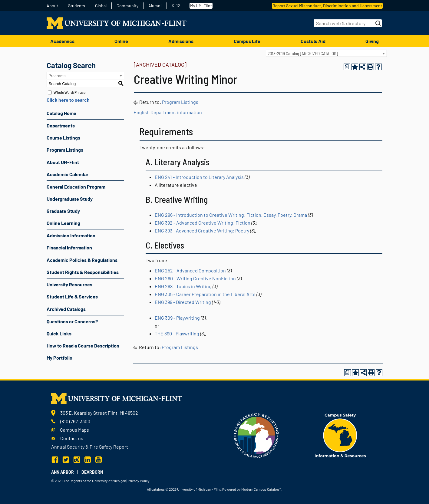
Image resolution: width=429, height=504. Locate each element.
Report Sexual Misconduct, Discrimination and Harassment (327, 6)
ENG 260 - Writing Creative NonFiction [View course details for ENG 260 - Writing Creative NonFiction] (195, 278)
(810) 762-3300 (75, 421)
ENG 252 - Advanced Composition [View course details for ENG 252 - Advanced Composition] (190, 270)
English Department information (168, 112)
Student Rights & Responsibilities (83, 272)
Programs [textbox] (57, 76)
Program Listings (65, 150)
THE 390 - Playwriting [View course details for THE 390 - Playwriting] (177, 333)
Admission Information (71, 235)
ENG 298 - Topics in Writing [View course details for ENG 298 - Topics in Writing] (183, 286)
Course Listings (63, 138)
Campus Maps (74, 430)
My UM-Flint (201, 6)
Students (77, 6)
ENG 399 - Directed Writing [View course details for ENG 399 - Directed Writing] (183, 302)
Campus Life (247, 41)
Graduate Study (63, 211)
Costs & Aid (313, 41)
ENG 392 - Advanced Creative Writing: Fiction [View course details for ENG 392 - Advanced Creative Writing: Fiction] (203, 223)
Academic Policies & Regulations (82, 260)
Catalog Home (61, 113)
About (52, 6)
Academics (62, 41)
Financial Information (69, 247)
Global (101, 6)
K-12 (176, 6)
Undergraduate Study (70, 199)
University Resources (69, 284)
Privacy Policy (139, 481)
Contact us (72, 438)
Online (121, 41)
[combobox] (326, 53)
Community (127, 6)
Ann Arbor (63, 472)
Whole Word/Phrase (69, 92)
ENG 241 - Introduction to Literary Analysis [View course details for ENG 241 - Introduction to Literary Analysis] (199, 177)
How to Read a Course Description (83, 346)
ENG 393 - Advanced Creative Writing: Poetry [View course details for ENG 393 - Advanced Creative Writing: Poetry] (202, 231)
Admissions (181, 41)
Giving (372, 41)
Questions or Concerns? (72, 321)
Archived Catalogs (66, 309)
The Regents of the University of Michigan (95, 481)
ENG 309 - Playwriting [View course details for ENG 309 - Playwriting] (177, 318)
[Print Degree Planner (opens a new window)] (347, 67)
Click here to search (68, 100)
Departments (61, 125)
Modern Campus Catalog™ (261, 489)
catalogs (158, 489)
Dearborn (92, 472)
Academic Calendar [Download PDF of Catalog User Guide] (68, 174)
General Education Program (76, 187)
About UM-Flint (63, 162)
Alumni (155, 6)
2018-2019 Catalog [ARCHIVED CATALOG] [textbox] (303, 54)
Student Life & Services (72, 296)
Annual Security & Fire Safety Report (90, 447)
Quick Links (59, 333)
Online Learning (63, 223)
